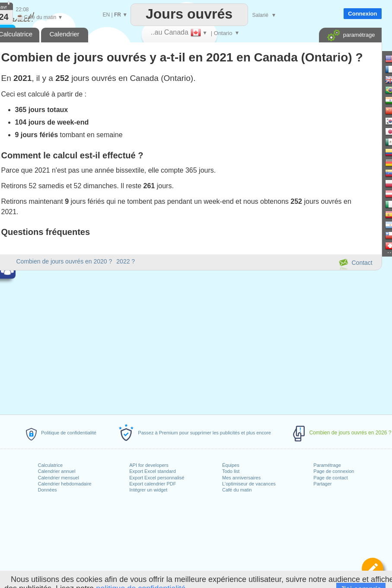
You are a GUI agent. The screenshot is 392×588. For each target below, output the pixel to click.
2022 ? (126, 261)
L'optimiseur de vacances (249, 484)
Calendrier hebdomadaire (65, 484)
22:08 (22, 10)
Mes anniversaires (241, 478)
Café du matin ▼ (40, 17)
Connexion (362, 14)
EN (107, 15)
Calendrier (64, 34)
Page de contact (331, 478)
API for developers (149, 465)
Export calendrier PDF (153, 484)
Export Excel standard (153, 471)
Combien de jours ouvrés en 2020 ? (64, 261)
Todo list (231, 471)
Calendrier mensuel (59, 478)
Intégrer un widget (148, 490)
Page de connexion (334, 471)
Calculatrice (50, 465)
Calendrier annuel (57, 471)
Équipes (231, 465)
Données (48, 490)
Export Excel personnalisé (157, 478)
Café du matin (237, 490)
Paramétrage (327, 465)
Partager (322, 484)
